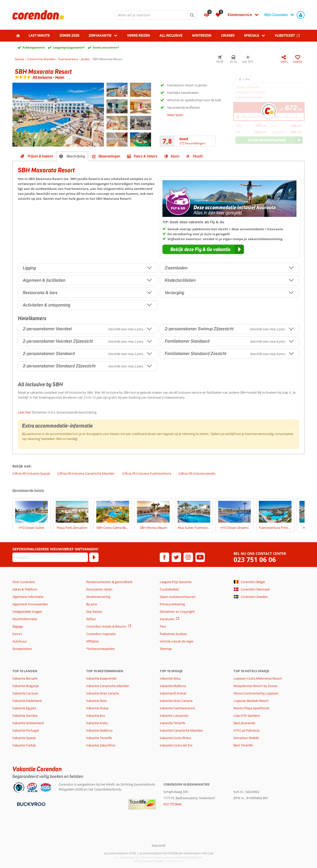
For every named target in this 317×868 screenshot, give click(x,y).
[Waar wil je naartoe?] (156, 15)
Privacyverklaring (172, 604)
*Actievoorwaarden (101, 649)
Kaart (175, 156)
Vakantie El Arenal (173, 693)
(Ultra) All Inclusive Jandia (197, 473)
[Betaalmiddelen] (31, 804)
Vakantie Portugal (26, 730)
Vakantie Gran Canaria (103, 693)
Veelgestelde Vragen (27, 612)
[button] (203, 249)
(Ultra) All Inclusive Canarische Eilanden (86, 473)
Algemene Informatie (28, 597)
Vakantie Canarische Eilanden (181, 730)
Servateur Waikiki (246, 738)
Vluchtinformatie (25, 619)
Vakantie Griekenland (28, 723)
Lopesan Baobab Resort (251, 701)
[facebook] (164, 557)
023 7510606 (172, 804)
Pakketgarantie (34, 47)
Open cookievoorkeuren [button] (178, 597)
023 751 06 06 (255, 560)
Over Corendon (24, 582)
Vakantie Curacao (25, 693)
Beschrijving (76, 156)
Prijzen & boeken (40, 156)
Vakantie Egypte (24, 708)
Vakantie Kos (96, 715)
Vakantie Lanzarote (174, 715)
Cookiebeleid (169, 589)
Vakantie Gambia (25, 715)
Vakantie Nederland (27, 701)
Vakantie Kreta (97, 723)
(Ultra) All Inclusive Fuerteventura (147, 473)
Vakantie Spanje (24, 738)
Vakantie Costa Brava (175, 738)
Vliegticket (285, 35)
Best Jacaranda (244, 723)
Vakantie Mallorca (99, 730)
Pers (163, 626)
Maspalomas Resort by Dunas (255, 686)
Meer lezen (175, 115)
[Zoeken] (192, 15)
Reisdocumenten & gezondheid (109, 582)
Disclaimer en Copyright (177, 612)
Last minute (39, 35)
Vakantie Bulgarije (26, 686)
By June (92, 604)
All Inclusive (171, 35)
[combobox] (156, 15)
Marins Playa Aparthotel (251, 708)
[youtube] (200, 557)
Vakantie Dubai (97, 708)
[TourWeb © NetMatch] (159, 845)
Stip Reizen (94, 612)
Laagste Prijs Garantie (176, 582)
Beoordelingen (109, 156)
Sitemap (166, 649)
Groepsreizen (22, 649)
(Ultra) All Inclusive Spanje (31, 473)
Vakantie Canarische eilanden (108, 686)
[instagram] (188, 557)
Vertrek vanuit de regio (177, 641)
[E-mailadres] (50, 557)
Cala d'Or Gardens (247, 715)
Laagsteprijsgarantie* (69, 47)
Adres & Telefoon (25, 589)
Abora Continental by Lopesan (256, 693)
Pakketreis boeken (173, 634)
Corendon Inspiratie (101, 634)
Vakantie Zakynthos (101, 745)
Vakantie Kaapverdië (101, 678)
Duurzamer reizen (99, 589)
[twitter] (176, 557)
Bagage (18, 626)
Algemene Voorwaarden (30, 604)
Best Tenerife (243, 745)
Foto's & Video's (146, 156)
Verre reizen (139, 35)
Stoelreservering (98, 597)
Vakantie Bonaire (25, 678)
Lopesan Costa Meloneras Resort (258, 678)
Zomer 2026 (69, 35)
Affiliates (92, 641)
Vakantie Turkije (24, 745)
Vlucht (198, 156)
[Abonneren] (94, 557)
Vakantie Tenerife (99, 738)
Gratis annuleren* (106, 47)
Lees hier (24, 412)
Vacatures (167, 619)
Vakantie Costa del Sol (176, 745)
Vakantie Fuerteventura (177, 708)
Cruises (228, 35)
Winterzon (202, 35)
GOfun (91, 619)
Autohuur (20, 641)
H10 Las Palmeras (247, 730)
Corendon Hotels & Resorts (106, 626)
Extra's (17, 634)
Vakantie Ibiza (96, 701)
